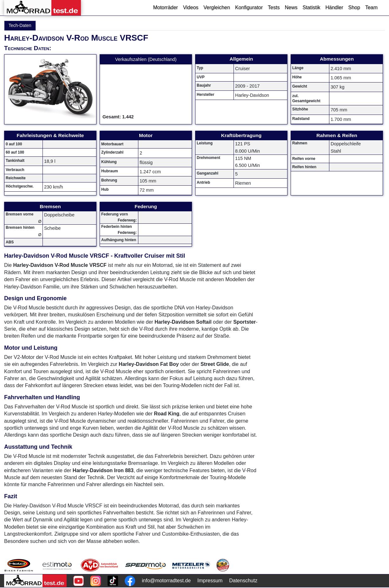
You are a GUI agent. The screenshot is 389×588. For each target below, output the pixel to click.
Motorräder (165, 7)
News (291, 7)
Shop (354, 7)
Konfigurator (249, 7)
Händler (334, 7)
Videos (191, 7)
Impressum (210, 581)
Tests (274, 7)
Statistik (311, 7)
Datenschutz (243, 581)
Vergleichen (217, 7)
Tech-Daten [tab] (20, 25)
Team (371, 7)
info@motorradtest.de (166, 581)
